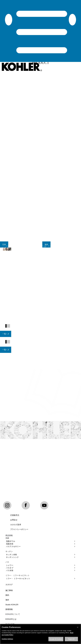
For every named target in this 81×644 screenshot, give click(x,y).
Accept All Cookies (56, 640)
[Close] (78, 628)
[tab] (4, 244)
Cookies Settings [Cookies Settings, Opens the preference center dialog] (7, 640)
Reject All (71, 640)
